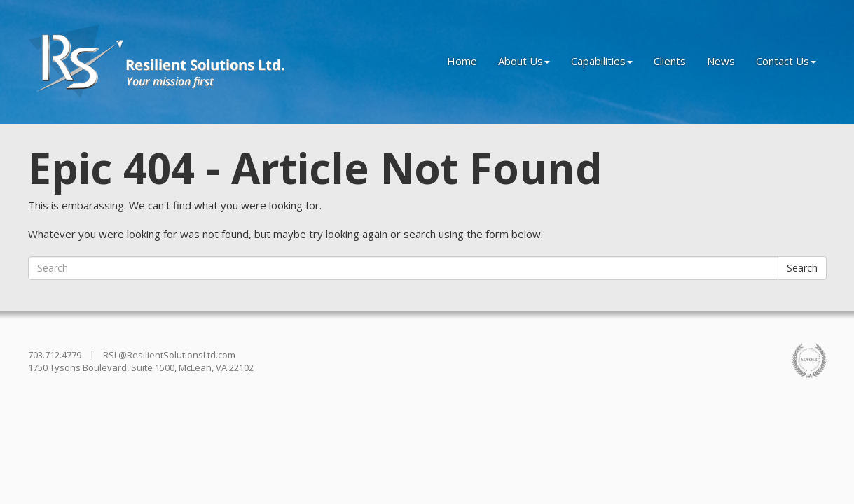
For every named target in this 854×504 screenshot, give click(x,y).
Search (802, 268)
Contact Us (786, 61)
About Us (524, 61)
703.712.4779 (55, 355)
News (721, 61)
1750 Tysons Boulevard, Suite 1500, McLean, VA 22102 (141, 367)
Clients (670, 61)
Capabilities (602, 61)
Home (462, 61)
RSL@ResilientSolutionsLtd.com (169, 355)
